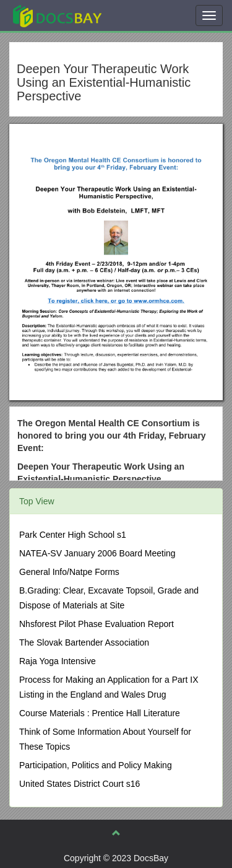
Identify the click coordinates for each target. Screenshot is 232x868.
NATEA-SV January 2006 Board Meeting (97, 553)
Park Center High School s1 (73, 535)
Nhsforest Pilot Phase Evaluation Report (97, 624)
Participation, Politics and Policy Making (96, 765)
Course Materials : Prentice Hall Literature (100, 713)
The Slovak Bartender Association (84, 642)
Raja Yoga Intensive (58, 661)
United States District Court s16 (79, 784)
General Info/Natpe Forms (69, 572)
